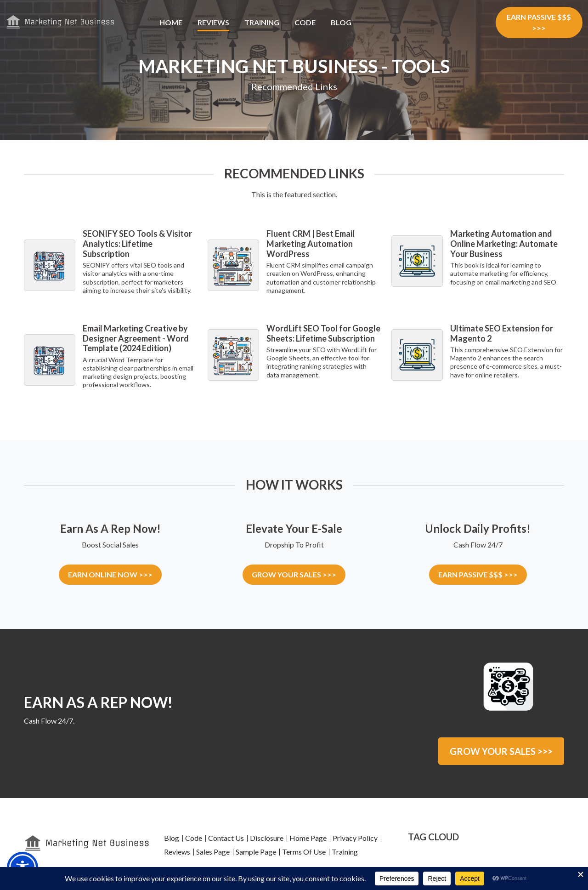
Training (262, 22)
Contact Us (226, 836)
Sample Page (256, 850)
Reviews (213, 22)
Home (171, 22)
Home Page (308, 836)
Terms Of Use (304, 850)
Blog (341, 22)
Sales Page (213, 850)
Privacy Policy (355, 836)
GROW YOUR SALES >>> (294, 574)
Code (305, 22)
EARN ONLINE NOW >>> (110, 574)
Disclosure (267, 836)
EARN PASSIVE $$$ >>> (539, 22)
